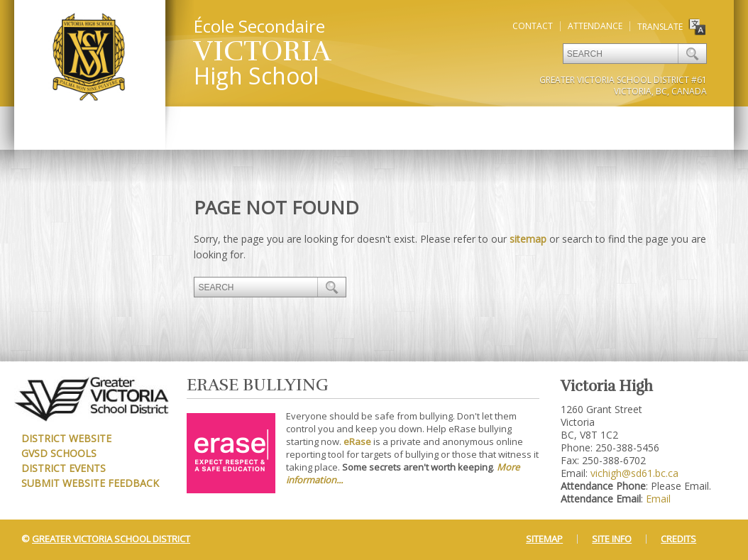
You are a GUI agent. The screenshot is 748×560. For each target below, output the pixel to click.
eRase (357, 441)
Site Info (612, 539)
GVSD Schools (59, 453)
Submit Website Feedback (90, 483)
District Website (66, 438)
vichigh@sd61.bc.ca (634, 473)
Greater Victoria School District (111, 539)
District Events (64, 468)
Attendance (595, 26)
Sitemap (544, 539)
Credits (678, 539)
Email (658, 499)
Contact (533, 26)
